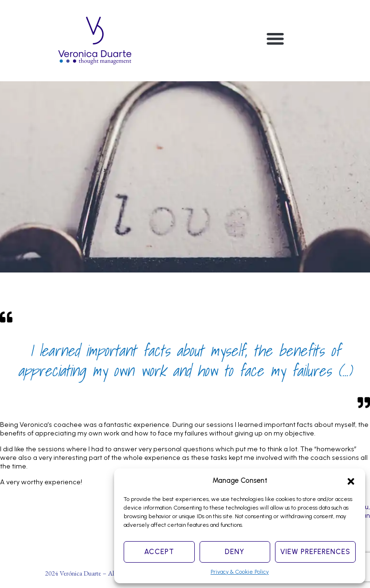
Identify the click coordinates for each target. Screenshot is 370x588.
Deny (235, 552)
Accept (159, 552)
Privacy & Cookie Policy (240, 572)
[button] (351, 480)
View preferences (315, 552)
